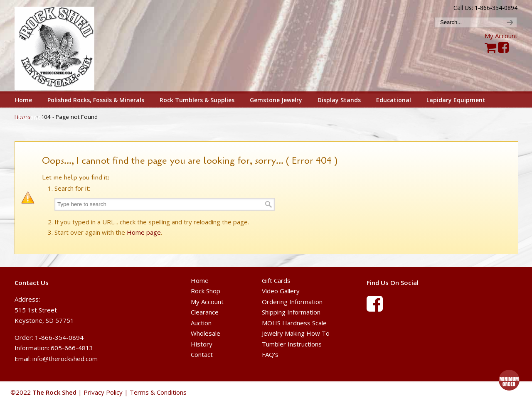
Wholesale (206, 333)
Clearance (205, 312)
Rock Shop (206, 291)
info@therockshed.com (65, 359)
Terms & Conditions (158, 392)
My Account (501, 36)
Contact (202, 354)
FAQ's (270, 354)
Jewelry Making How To (296, 333)
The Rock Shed (64, 46)
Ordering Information (292, 302)
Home (200, 280)
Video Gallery (281, 291)
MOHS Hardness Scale (294, 323)
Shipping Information (291, 312)
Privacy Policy (103, 392)
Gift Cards (276, 280)
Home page (144, 232)
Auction (201, 323)
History (202, 344)
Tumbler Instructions (292, 344)
